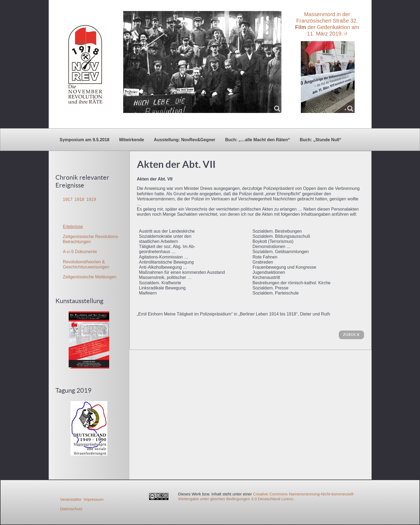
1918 (79, 199)
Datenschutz (71, 509)
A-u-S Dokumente (80, 252)
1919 (91, 199)
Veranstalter (71, 499)
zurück (352, 335)
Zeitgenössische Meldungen (90, 277)
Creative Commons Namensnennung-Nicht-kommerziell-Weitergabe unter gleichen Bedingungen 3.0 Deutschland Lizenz (266, 496)
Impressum (94, 499)
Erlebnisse (73, 227)
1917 (68, 199)
